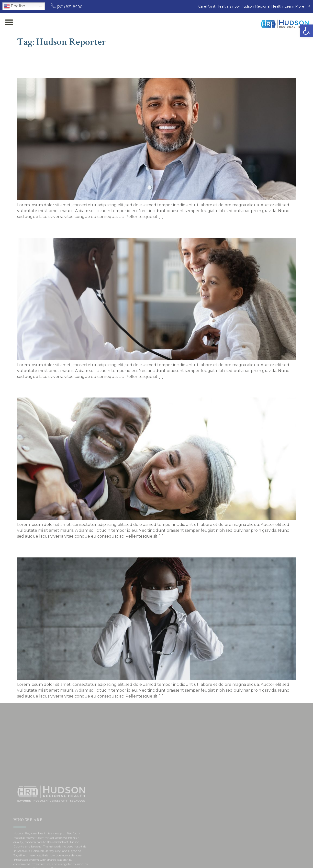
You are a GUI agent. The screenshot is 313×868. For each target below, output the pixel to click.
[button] (307, 31)
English (15, 6)
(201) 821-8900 (67, 7)
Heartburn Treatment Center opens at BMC (102, 548)
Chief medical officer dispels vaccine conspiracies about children (141, 228)
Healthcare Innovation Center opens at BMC (103, 388)
